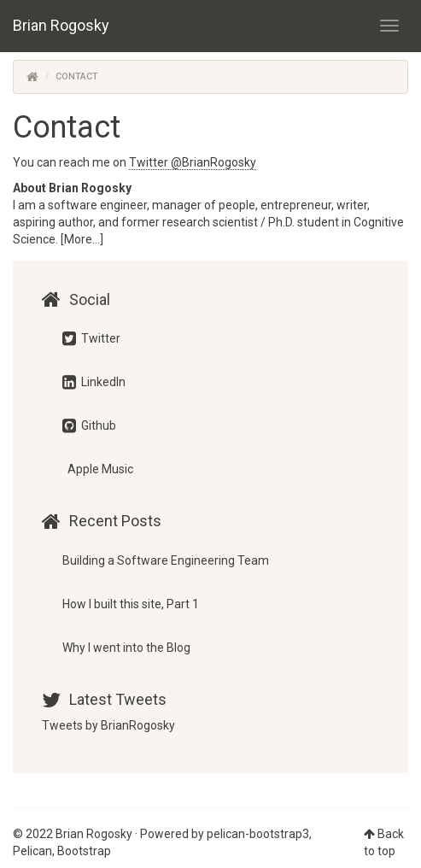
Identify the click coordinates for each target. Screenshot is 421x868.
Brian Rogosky (61, 25)
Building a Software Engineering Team (166, 560)
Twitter (91, 338)
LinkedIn (94, 382)
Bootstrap (84, 851)
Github (89, 425)
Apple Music (99, 469)
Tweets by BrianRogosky (108, 725)
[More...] (82, 239)
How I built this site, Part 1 (131, 604)
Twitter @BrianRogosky (193, 162)
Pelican (32, 851)
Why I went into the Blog (126, 648)
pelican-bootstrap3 (258, 834)
